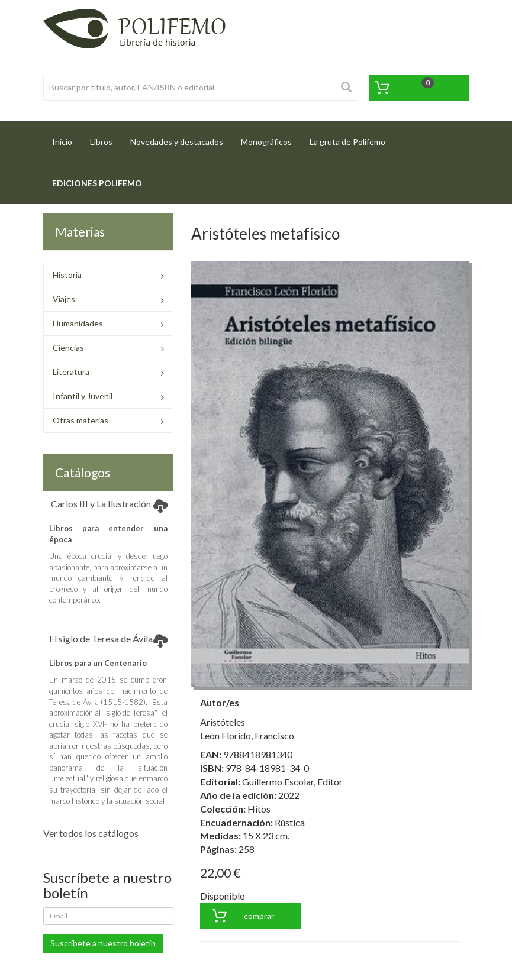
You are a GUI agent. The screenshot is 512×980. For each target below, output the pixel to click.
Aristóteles (223, 722)
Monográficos (266, 142)
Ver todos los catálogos (91, 833)
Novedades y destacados (177, 142)
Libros (101, 142)
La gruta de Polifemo (347, 142)
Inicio (67, 138)
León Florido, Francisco (247, 735)
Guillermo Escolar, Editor (292, 782)
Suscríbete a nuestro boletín (103, 943)
